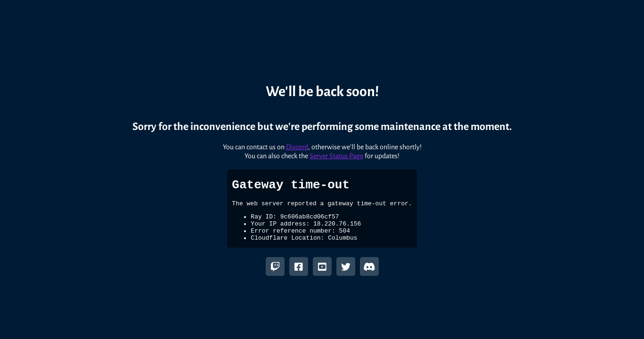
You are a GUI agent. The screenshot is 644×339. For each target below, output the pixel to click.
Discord (297, 142)
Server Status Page (336, 151)
